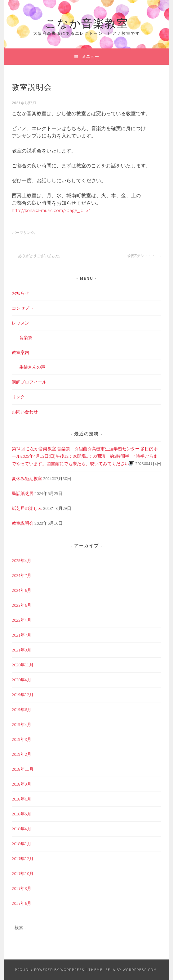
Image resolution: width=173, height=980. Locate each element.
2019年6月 (22, 710)
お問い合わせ (25, 412)
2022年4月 (22, 620)
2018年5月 (22, 814)
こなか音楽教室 (87, 22)
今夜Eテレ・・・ (144, 256)
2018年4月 (22, 829)
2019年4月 (22, 724)
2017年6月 (22, 903)
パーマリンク (23, 233)
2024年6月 (22, 590)
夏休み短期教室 (27, 479)
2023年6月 (22, 605)
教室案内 (20, 352)
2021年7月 (22, 635)
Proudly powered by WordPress (50, 970)
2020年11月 (23, 665)
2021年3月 (22, 650)
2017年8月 (22, 888)
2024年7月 (22, 575)
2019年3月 (22, 739)
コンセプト (23, 308)
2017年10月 (23, 873)
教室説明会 (23, 523)
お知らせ (20, 293)
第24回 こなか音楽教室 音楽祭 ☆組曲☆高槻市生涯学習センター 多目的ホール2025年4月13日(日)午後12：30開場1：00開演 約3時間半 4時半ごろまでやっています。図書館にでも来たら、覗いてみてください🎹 (85, 456)
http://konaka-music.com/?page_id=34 (51, 210)
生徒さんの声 (32, 367)
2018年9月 (22, 784)
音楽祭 (26, 338)
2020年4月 (22, 680)
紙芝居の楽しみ (27, 508)
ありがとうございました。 (37, 256)
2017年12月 (23, 859)
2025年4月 (22, 560)
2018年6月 (22, 799)
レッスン (20, 323)
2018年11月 (23, 769)
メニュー (90, 57)
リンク (18, 397)
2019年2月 (22, 754)
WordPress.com (140, 970)
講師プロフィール (29, 382)
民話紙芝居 (23, 493)
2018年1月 (22, 844)
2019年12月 (23, 695)
